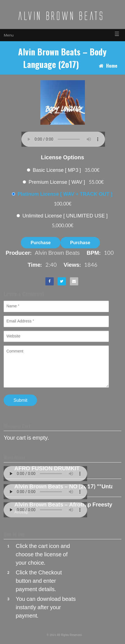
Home (112, 66)
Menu (9, 35)
